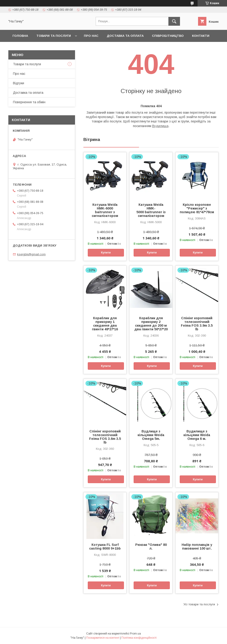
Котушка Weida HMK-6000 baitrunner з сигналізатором (105, 210)
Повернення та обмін (29, 102)
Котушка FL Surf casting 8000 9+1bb (105, 547)
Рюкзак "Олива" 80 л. (151, 547)
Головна (20, 36)
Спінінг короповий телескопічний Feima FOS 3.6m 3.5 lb (105, 437)
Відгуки (19, 83)
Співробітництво (168, 36)
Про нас (91, 36)
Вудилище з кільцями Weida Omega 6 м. (197, 435)
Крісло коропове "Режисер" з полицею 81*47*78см (197, 208)
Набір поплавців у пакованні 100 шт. (197, 547)
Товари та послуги (54, 36)
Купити (106, 253)
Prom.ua (135, 634)
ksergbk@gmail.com (31, 254)
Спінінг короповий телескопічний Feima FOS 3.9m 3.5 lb (197, 324)
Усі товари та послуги (199, 604)
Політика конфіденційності (139, 638)
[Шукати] (174, 21)
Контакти (201, 36)
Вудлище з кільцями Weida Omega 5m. (151, 435)
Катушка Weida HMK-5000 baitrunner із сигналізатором (151, 210)
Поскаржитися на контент (103, 638)
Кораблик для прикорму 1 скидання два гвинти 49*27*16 (105, 324)
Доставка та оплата (125, 36)
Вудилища (160, 126)
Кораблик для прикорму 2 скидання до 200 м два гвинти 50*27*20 (151, 324)
